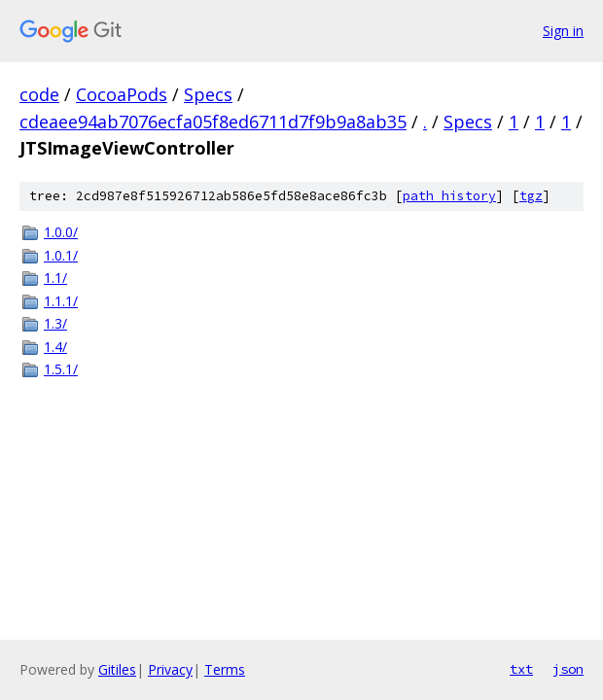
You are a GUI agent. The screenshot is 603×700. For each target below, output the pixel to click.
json (568, 669)
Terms (225, 669)
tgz (531, 196)
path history (449, 196)
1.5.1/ (61, 369)
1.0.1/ (61, 255)
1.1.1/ (61, 301)
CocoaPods (122, 94)
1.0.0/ (61, 232)
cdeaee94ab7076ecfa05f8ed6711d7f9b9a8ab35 (213, 122)
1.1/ (55, 278)
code (39, 94)
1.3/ (55, 323)
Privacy (170, 669)
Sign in (563, 31)
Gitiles (117, 669)
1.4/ (55, 347)
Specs (208, 94)
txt (521, 669)
